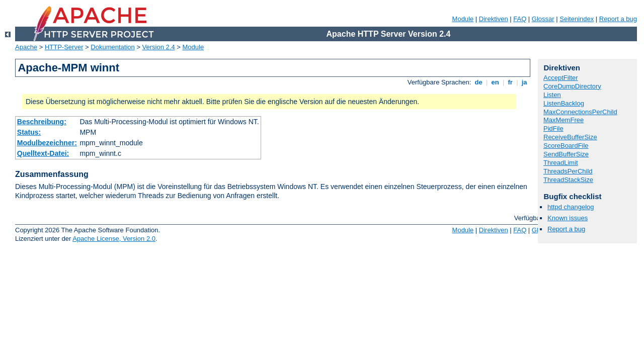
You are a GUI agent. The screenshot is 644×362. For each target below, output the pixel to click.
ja (524, 82)
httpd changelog (571, 207)
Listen (552, 95)
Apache (26, 47)
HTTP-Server (64, 47)
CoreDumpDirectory (572, 86)
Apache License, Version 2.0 (114, 239)
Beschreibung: (42, 122)
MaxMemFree (563, 120)
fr (510, 82)
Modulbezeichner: (47, 143)
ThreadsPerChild (568, 171)
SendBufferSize (566, 154)
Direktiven (494, 19)
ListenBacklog (564, 103)
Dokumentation (112, 47)
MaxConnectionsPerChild (580, 112)
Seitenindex (577, 19)
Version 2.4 (159, 47)
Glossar (543, 19)
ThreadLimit (561, 163)
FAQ (520, 19)
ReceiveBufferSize (570, 137)
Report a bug (618, 19)
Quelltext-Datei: (43, 153)
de (478, 82)
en (495, 82)
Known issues (568, 218)
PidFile (553, 128)
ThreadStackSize (568, 180)
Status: (29, 132)
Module (463, 19)
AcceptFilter (561, 78)
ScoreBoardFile (566, 146)
